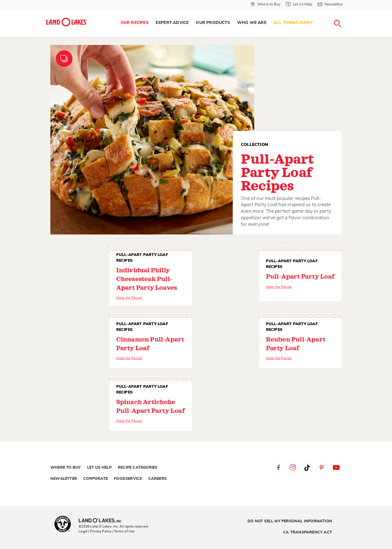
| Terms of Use (124, 531)
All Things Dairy (293, 23)
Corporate (96, 479)
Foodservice (128, 479)
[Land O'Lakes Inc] (102, 521)
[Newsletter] (330, 4)
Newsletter (64, 479)
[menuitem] (135, 23)
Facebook (278, 468)
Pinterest (322, 468)
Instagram (293, 468)
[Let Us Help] (299, 4)
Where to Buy (65, 468)
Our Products (213, 23)
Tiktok (307, 468)
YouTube (336, 468)
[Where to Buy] (266, 4)
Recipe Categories (138, 468)
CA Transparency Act (308, 532)
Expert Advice (172, 23)
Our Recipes (135, 23)
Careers (157, 479)
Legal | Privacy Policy (95, 531)
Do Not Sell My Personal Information (290, 521)
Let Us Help (99, 468)
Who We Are (252, 23)
